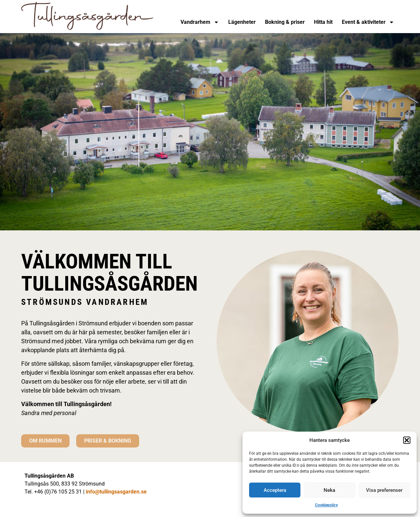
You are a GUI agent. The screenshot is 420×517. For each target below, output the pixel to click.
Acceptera (275, 490)
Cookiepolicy (326, 505)
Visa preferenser (384, 490)
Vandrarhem (200, 22)
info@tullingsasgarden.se (116, 492)
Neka (329, 490)
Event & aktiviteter (368, 22)
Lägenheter (242, 22)
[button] (407, 440)
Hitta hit (323, 22)
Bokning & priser (285, 22)
